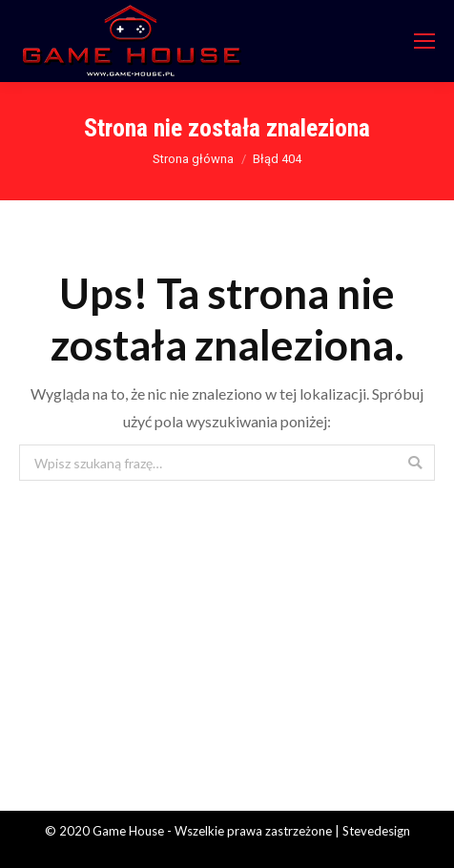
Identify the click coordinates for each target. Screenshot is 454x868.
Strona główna (193, 159)
